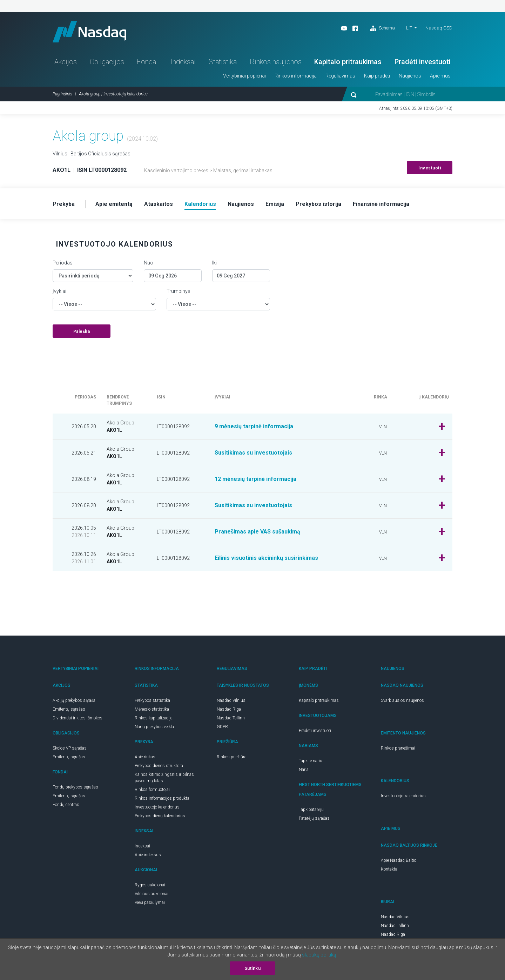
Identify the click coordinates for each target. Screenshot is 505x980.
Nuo (149, 263)
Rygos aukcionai (150, 885)
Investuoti (430, 168)
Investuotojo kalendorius (157, 807)
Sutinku (253, 968)
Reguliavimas (340, 76)
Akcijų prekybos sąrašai (75, 700)
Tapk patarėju (311, 810)
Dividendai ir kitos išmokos (78, 718)
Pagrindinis (62, 94)
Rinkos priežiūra (232, 757)
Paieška (82, 331)
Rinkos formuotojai (152, 790)
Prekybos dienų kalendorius (160, 816)
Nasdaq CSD (439, 28)
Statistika (223, 62)
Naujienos (410, 76)
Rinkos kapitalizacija (154, 718)
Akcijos (66, 62)
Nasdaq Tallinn (231, 718)
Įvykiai (59, 291)
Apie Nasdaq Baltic (399, 860)
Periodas (63, 263)
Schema (382, 28)
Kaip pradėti (377, 76)
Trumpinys (179, 291)
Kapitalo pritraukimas (348, 62)
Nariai (304, 770)
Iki (214, 263)
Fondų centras (66, 805)
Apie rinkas (145, 757)
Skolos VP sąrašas (70, 748)
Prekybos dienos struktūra (159, 766)
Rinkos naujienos (276, 62)
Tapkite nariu (311, 761)
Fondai (147, 62)
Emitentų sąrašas (69, 709)
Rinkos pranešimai (398, 748)
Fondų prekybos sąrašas (75, 787)
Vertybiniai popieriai (244, 76)
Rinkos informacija (296, 76)
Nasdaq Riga (229, 709)
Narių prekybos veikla (154, 727)
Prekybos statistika (152, 700)
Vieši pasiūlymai (150, 902)
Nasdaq (89, 32)
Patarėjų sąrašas (314, 818)
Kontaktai (390, 869)
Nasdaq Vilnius (231, 700)
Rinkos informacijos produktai (163, 798)
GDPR (222, 727)
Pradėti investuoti (423, 62)
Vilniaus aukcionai (151, 894)
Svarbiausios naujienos (402, 700)
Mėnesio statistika (152, 709)
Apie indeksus (148, 855)
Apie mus (440, 76)
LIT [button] (409, 28)
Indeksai (183, 62)
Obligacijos (107, 62)
